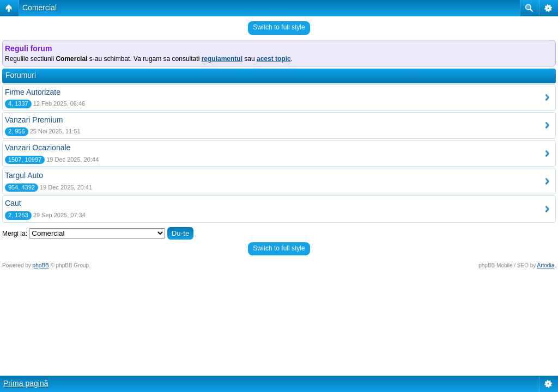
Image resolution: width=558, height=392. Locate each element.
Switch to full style (279, 27)
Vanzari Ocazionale (38, 148)
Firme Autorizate (33, 92)
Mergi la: (15, 234)
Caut (13, 203)
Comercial (40, 8)
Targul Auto (24, 175)
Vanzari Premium (34, 120)
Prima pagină (26, 383)
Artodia (546, 265)
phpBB (41, 265)
